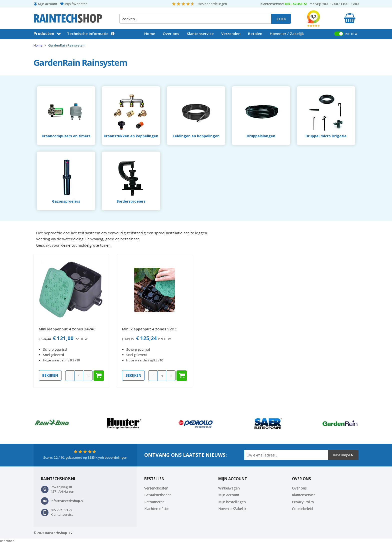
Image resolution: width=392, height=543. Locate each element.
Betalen (255, 34)
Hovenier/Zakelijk (232, 509)
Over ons (171, 34)
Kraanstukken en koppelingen (131, 136)
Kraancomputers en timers (66, 136)
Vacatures (153, 43)
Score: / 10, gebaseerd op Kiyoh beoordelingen (85, 457)
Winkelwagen (229, 488)
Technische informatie (88, 34)
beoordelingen (212, 4)
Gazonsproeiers (66, 201)
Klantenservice (200, 34)
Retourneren (154, 502)
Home (150, 34)
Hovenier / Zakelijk (287, 34)
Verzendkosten (156, 488)
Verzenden (231, 34)
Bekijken (50, 375)
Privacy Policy (303, 502)
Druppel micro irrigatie (326, 136)
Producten (44, 34)
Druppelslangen (261, 136)
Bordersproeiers (131, 201)
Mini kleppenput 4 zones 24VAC (67, 329)
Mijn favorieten (76, 4)
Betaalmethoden (158, 495)
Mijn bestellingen (232, 502)
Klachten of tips (157, 509)
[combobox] (195, 19)
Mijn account (47, 4)
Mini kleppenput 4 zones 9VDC (149, 329)
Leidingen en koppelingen (196, 136)
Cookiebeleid (302, 509)
